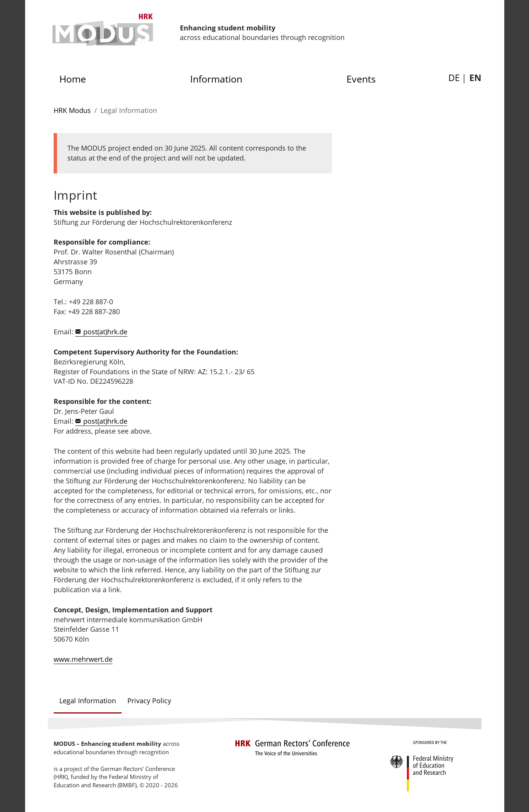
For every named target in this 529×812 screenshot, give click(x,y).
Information (216, 79)
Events (361, 79)
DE (454, 78)
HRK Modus (72, 110)
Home (75, 77)
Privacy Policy (149, 701)
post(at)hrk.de (105, 332)
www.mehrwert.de (83, 659)
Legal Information (88, 701)
